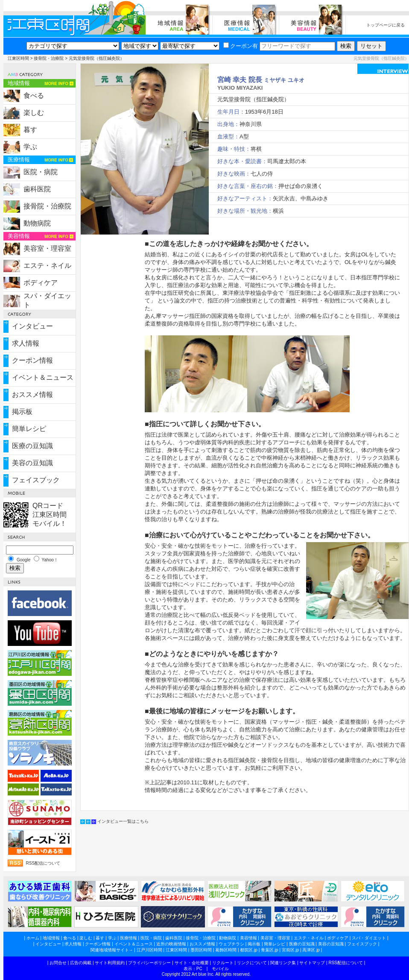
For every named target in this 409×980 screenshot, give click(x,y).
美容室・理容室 (47, 248)
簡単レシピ (29, 429)
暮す (30, 130)
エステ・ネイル (47, 266)
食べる (34, 95)
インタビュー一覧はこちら (123, 821)
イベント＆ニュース (43, 377)
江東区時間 (18, 58)
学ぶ (30, 147)
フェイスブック (36, 480)
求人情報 (26, 343)
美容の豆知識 (32, 463)
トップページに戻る (386, 25)
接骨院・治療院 (49, 58)
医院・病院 (41, 172)
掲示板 (22, 412)
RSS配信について (43, 863)
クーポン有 (241, 46)
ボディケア (41, 283)
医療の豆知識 (32, 446)
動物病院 (37, 223)
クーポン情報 (32, 360)
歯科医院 (37, 189)
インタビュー (32, 326)
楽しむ (34, 113)
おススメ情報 (32, 395)
